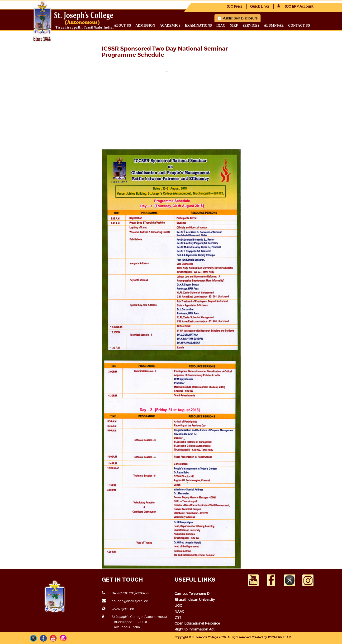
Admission (145, 25)
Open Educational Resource (197, 623)
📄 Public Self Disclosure (237, 18)
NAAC (179, 611)
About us (122, 25)
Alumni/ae (274, 25)
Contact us (299, 25)
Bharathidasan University (195, 599)
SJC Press (234, 6)
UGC (178, 605)
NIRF (234, 25)
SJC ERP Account (295, 6)
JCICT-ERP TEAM (279, 637)
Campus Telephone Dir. (193, 594)
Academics (170, 25)
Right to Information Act (195, 629)
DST (178, 617)
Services (251, 25)
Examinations (198, 25)
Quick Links (260, 6)
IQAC (221, 25)
